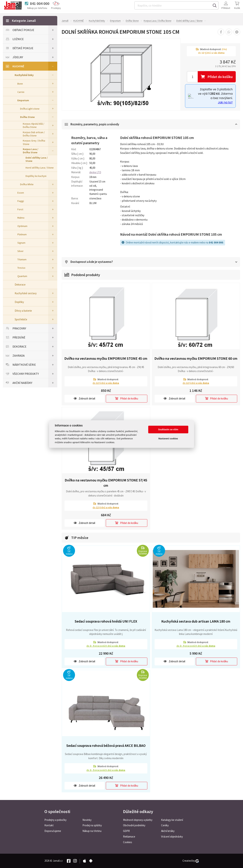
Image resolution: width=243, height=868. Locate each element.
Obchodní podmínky (134, 825)
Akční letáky (168, 831)
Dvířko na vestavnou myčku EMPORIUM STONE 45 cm (106, 359)
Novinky (87, 820)
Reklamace (129, 837)
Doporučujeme (53, 831)
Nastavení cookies (168, 439)
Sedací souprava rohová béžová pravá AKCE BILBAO (106, 746)
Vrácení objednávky (172, 837)
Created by (191, 861)
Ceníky (165, 825)
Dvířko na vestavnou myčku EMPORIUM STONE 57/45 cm (106, 483)
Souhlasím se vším (168, 429)
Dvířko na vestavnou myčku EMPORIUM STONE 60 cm (196, 359)
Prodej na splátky (92, 825)
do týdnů (106, 383)
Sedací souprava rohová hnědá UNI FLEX (106, 621)
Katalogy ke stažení (172, 820)
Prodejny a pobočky (55, 820)
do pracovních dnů (106, 646)
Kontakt (49, 825)
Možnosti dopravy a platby (138, 820)
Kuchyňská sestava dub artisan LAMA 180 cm (196, 621)
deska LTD (95, 172)
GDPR (126, 831)
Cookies (128, 842)
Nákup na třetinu (92, 831)
